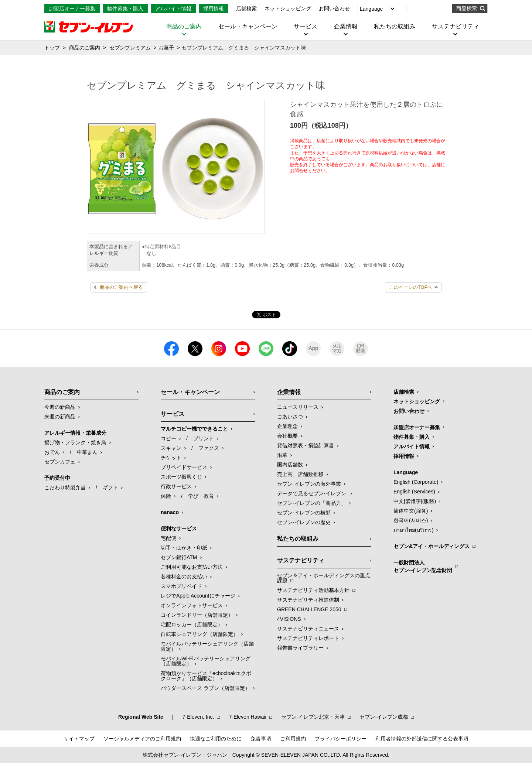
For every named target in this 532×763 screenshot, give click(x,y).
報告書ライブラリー (300, 648)
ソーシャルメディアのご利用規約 (142, 739)
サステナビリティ (456, 27)
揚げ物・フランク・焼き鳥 (75, 442)
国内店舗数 (290, 465)
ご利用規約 (293, 739)
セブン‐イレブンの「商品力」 (312, 503)
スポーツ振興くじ (181, 477)
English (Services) (414, 492)
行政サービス (176, 486)
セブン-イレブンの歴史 (304, 522)
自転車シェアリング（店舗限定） (199, 634)
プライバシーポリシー (341, 739)
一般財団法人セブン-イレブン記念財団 (423, 566)
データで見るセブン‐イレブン (312, 493)
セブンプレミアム (130, 48)
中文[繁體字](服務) (415, 501)
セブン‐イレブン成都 (384, 717)
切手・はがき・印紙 (184, 548)
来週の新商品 (60, 417)
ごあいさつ (290, 417)
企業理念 (287, 426)
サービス (306, 27)
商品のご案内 (184, 27)
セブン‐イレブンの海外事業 (309, 484)
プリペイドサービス (184, 467)
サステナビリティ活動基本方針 (313, 590)
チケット (171, 458)
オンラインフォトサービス (192, 605)
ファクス (209, 448)
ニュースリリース (298, 407)
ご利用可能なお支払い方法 (192, 567)
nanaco (170, 512)
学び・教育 (201, 496)
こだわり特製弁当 (65, 487)
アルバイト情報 (173, 8)
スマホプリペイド (181, 586)
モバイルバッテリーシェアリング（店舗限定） (207, 646)
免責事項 (261, 739)
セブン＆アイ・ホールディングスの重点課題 (324, 578)
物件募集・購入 (125, 8)
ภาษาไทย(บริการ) (413, 530)
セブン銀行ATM (179, 557)
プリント (204, 438)
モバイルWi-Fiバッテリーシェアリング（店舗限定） (206, 661)
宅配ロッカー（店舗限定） (192, 625)
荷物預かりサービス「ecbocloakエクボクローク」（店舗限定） (206, 676)
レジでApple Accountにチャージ (198, 596)
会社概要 (287, 436)
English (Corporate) (416, 482)
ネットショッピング (288, 8)
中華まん (87, 452)
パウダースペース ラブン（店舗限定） (205, 688)
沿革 (282, 455)
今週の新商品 (60, 407)
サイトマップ (79, 739)
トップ (52, 48)
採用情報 (214, 8)
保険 (166, 496)
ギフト (110, 487)
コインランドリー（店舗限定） (197, 615)
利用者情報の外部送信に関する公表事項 (422, 739)
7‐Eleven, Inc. (198, 717)
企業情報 (346, 27)
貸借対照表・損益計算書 (306, 445)
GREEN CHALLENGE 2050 (309, 609)
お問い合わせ (334, 8)
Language (371, 9)
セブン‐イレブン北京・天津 (313, 717)
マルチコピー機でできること (194, 429)
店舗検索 (246, 8)
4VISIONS (289, 619)
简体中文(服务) (411, 511)
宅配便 (168, 538)
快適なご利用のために (216, 739)
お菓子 (166, 48)
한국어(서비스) (411, 520)
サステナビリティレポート (308, 638)
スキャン (171, 448)
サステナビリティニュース (308, 629)
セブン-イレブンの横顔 (304, 513)
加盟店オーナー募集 (72, 8)
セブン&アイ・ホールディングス (432, 546)
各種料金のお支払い (184, 576)
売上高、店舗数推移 (300, 474)
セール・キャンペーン (248, 27)
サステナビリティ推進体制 (308, 600)
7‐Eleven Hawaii (247, 717)
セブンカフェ (60, 462)
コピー (168, 438)
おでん (52, 452)
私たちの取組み (395, 27)
